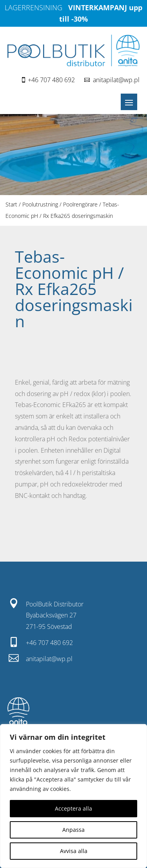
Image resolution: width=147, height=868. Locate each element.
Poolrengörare (80, 204)
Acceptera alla (73, 808)
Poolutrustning (40, 204)
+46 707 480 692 (51, 80)
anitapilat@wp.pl (116, 80)
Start (11, 204)
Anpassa (73, 830)
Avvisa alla (74, 851)
